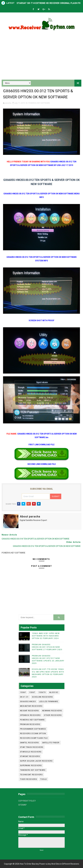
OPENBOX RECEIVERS (30, 715)
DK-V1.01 (24, 697)
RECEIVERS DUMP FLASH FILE (34, 738)
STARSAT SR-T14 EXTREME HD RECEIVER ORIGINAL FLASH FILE (49, 3)
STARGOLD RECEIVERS (31, 752)
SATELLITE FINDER (51, 743)
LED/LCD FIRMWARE (49, 702)
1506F (23, 692)
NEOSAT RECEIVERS (29, 711)
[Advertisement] (41, 56)
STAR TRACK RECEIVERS (32, 747)
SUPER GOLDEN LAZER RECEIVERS (36, 761)
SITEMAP (22, 805)
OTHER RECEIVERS (53, 715)
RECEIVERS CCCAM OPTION (33, 734)
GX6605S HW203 (28, 702)
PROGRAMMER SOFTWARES (33, 729)
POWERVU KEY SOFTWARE (39, 103)
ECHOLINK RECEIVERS (42, 697)
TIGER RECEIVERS (29, 779)
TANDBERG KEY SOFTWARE (33, 770)
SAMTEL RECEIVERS (29, 743)
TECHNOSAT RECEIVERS (31, 775)
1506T (32, 692)
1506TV (42, 692)
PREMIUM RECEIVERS (30, 724)
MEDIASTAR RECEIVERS (31, 706)
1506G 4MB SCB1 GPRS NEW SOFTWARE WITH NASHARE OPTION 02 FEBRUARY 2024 (46, 636)
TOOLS (44, 779)
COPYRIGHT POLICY (27, 801)
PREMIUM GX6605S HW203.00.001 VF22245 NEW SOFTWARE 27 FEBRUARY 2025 (47, 647)
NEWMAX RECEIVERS (52, 711)
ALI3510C (54, 692)
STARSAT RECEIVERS (30, 756)
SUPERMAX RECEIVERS (31, 766)
